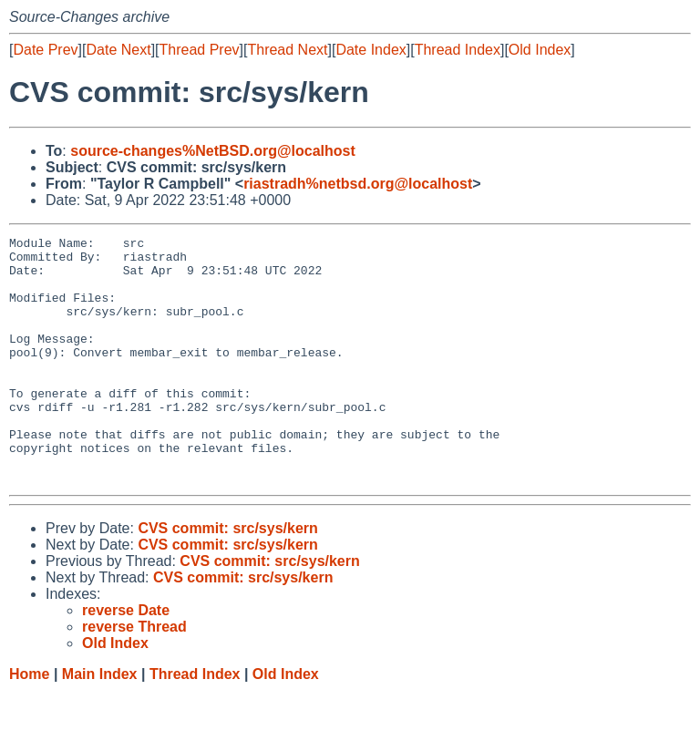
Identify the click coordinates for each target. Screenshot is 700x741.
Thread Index (458, 50)
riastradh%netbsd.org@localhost (358, 184)
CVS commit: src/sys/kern (227, 577)
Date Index (371, 50)
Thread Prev (200, 50)
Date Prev (45, 50)
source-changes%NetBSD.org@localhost (213, 151)
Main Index (100, 723)
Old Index (540, 50)
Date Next (118, 50)
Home (29, 723)
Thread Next (287, 50)
